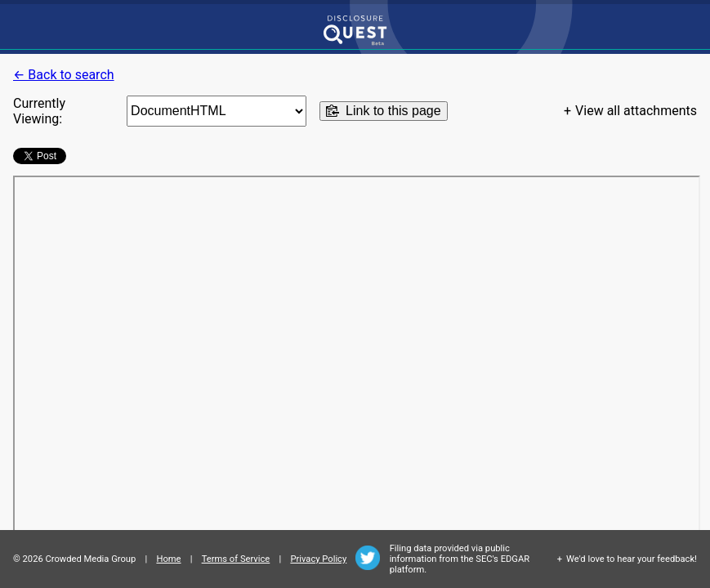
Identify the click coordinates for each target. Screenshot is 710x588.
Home (168, 559)
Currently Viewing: (39, 111)
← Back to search (64, 75)
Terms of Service (236, 559)
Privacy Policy (318, 559)
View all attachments (636, 111)
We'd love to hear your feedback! (632, 559)
